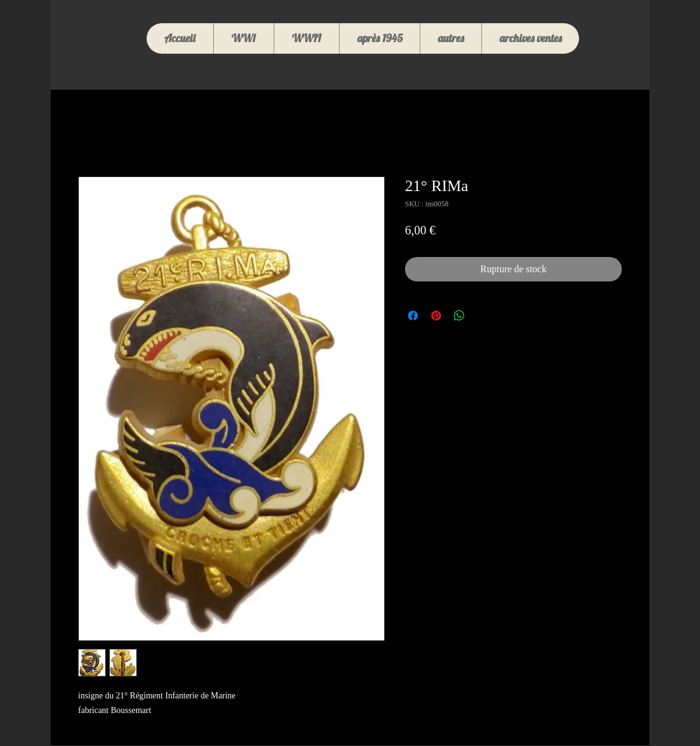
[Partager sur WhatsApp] (459, 316)
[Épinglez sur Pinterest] (436, 316)
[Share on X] (483, 316)
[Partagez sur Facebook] (413, 316)
